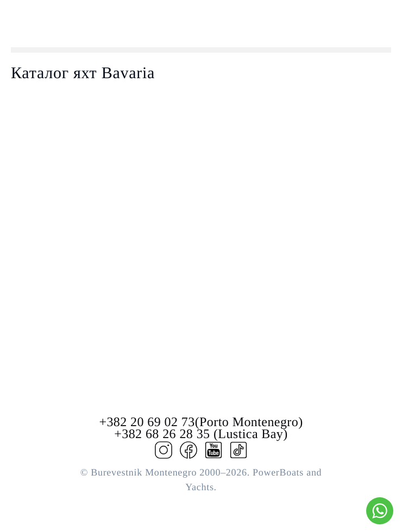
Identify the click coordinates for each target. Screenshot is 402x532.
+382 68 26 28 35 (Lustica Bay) (201, 434)
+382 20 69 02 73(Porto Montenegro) (201, 422)
